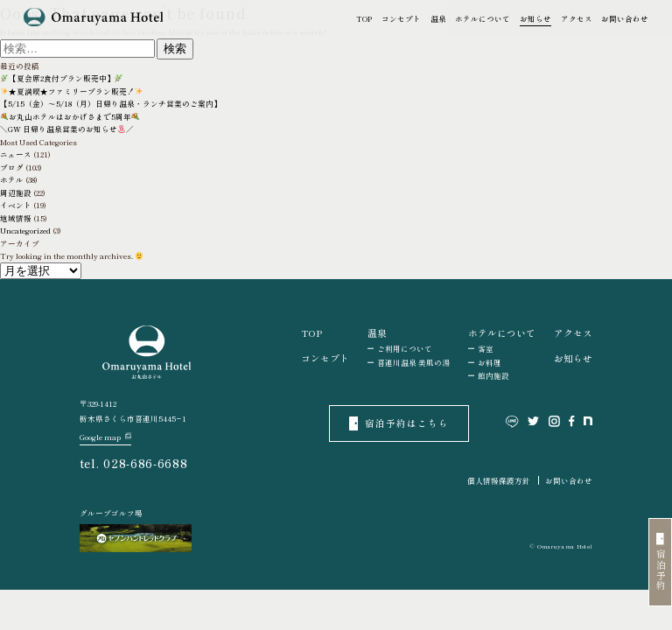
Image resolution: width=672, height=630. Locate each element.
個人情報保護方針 (499, 480)
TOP (364, 18)
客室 (486, 348)
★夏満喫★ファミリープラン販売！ (72, 91)
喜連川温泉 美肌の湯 (413, 362)
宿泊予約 (661, 562)
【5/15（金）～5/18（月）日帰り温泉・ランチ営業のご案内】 (111, 103)
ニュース (16, 154)
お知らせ (535, 18)
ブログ (12, 167)
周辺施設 (16, 192)
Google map (106, 437)
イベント (16, 205)
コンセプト (401, 18)
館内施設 (493, 375)
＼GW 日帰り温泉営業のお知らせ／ (67, 129)
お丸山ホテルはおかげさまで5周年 (70, 116)
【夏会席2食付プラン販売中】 (62, 78)
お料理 (490, 362)
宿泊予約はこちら (399, 423)
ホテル (12, 179)
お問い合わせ (625, 18)
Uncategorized (25, 230)
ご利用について (405, 348)
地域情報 (16, 218)
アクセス (577, 18)
